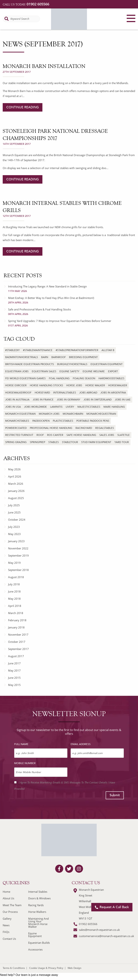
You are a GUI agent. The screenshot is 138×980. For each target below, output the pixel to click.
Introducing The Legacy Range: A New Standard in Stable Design (72, 289)
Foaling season (84, 378)
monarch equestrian (20, 414)
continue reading (23, 107)
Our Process (10, 912)
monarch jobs (49, 414)
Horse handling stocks (46, 385)
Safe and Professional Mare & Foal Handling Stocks (72, 312)
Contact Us (9, 939)
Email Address (81, 744)
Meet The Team (12, 905)
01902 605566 (38, 4)
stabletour (70, 442)
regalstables (105, 428)
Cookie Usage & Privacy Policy (46, 968)
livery (70, 407)
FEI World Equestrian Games (25, 378)
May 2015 (14, 685)
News (6, 925)
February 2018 (17, 620)
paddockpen (41, 421)
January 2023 (16, 541)
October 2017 (17, 642)
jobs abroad (88, 393)
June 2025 (14, 512)
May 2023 (14, 534)
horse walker (95, 385)
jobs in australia (17, 400)
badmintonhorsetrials (22, 357)
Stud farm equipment (96, 442)
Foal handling (59, 378)
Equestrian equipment (107, 364)
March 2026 (16, 484)
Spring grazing (16, 442)
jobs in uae (123, 400)
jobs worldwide (35, 407)
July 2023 (14, 527)
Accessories (35, 949)
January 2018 (16, 627)
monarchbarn (73, 414)
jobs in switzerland (98, 400)
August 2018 (16, 577)
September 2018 (18, 570)
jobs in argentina (113, 393)
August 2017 (16, 656)
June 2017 (14, 663)
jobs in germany (69, 400)
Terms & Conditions (14, 968)
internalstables (65, 393)
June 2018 (14, 591)
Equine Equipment (35, 935)
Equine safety (69, 371)
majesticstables (89, 407)
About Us (8, 898)
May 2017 (14, 670)
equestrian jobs (17, 371)
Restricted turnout (19, 435)
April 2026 (15, 476)
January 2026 (16, 491)
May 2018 (14, 599)
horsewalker (118, 385)
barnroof (59, 357)
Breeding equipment (83, 357)
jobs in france (43, 400)
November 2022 (18, 548)
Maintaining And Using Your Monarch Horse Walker (38, 923)
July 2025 (14, 505)
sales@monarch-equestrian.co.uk (99, 930)
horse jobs (74, 385)
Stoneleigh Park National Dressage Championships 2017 (55, 135)
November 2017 (18, 635)
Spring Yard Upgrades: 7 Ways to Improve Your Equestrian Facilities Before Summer (72, 323)
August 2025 (16, 498)
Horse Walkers (37, 912)
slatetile (124, 435)
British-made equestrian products (30, 364)
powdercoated (16, 428)
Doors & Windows (39, 898)
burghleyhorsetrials (72, 364)
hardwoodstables (111, 378)
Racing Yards (36, 905)
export (113, 371)
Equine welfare (94, 371)
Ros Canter (55, 435)
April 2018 (15, 606)
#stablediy (12, 350)
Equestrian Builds (39, 943)
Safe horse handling (81, 435)
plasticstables (63, 421)
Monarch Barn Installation (44, 66)
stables (54, 442)
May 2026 (14, 469)
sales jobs (107, 435)
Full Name (21, 744)
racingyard (84, 428)
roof (40, 435)
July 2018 (14, 584)
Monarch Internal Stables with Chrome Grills (62, 207)
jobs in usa (13, 407)
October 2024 (17, 520)
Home (6, 892)
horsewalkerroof (18, 393)
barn (45, 357)
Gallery (7, 919)
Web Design (74, 968)
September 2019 (18, 555)
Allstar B (108, 350)
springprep (37, 442)
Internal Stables (38, 892)
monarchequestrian (101, 414)
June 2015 (14, 678)
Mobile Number (25, 763)
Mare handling (114, 407)
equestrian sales (44, 371)
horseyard (42, 393)
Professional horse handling (51, 428)
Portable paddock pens (93, 421)
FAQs (6, 932)
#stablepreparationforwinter (77, 350)
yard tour (122, 442)
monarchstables (17, 421)
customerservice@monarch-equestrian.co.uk (106, 936)
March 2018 (16, 613)
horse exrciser (16, 385)
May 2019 (14, 563)
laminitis (56, 407)
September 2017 (18, 649)
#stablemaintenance (38, 350)
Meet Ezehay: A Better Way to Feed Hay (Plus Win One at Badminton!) (72, 300)
